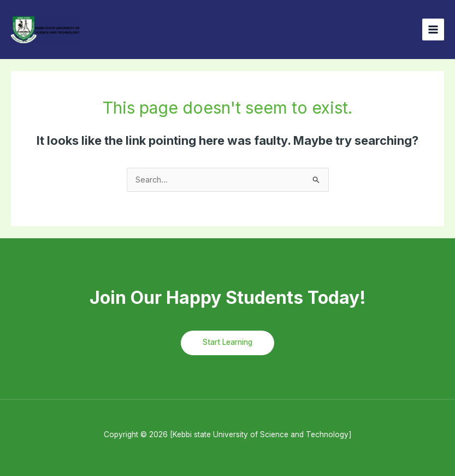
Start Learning (227, 342)
